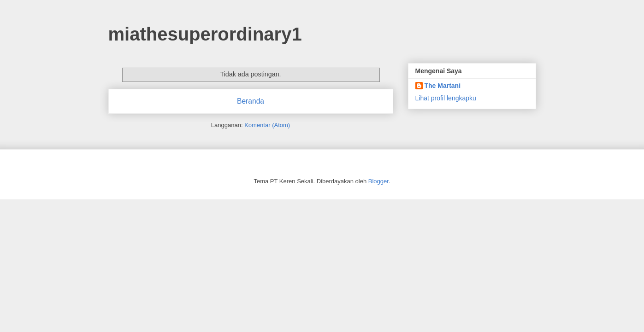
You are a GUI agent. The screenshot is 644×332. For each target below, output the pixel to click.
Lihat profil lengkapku (446, 98)
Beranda (251, 101)
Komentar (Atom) (267, 125)
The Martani (443, 86)
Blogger (378, 181)
